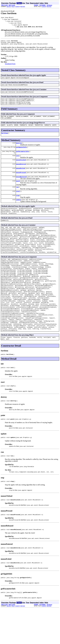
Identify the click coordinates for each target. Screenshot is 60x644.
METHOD (23, 7)
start (18, 200)
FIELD (13, 7)
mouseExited (21, 175)
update (19, 209)
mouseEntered (21, 171)
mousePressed (21, 180)
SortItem (4, 138)
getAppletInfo (21, 152)
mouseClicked (21, 166)
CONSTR (17, 7)
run (17, 195)
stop (18, 204)
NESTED (9, 7)
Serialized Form (10, 65)
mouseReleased (21, 184)
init (18, 161)
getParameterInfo (23, 157)
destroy (19, 148)
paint (18, 189)
